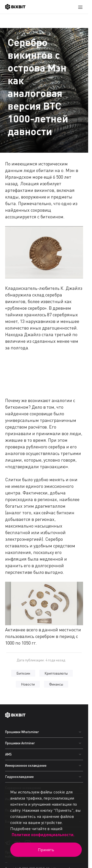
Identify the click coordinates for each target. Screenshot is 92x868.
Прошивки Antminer (20, 743)
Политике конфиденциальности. (43, 835)
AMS (8, 754)
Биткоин (23, 673)
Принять (46, 850)
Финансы (56, 684)
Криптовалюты (56, 673)
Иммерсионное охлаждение (26, 765)
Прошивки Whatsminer (22, 732)
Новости (28, 684)
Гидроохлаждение (19, 777)
